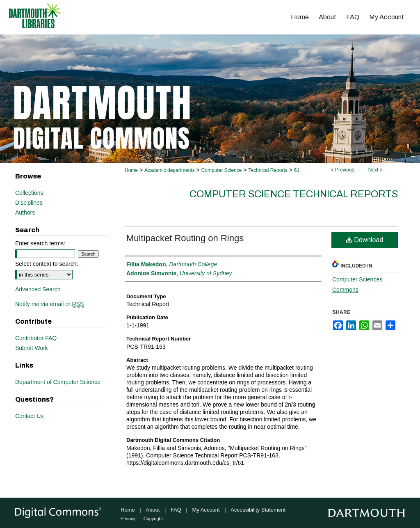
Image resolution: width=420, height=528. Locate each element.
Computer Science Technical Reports (294, 194)
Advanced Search (38, 289)
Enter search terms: (40, 243)
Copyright (153, 519)
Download (365, 240)
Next (373, 170)
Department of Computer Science (58, 382)
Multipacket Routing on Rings (185, 238)
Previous (345, 170)
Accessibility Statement (258, 510)
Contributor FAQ (36, 338)
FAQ (176, 510)
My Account (206, 510)
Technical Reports (268, 170)
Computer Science (222, 170)
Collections (29, 193)
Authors (25, 213)
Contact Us (29, 416)
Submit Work (32, 348)
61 (297, 170)
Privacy (128, 519)
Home (131, 170)
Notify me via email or (49, 304)
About (153, 510)
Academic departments (170, 170)
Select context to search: (47, 264)
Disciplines (29, 203)
